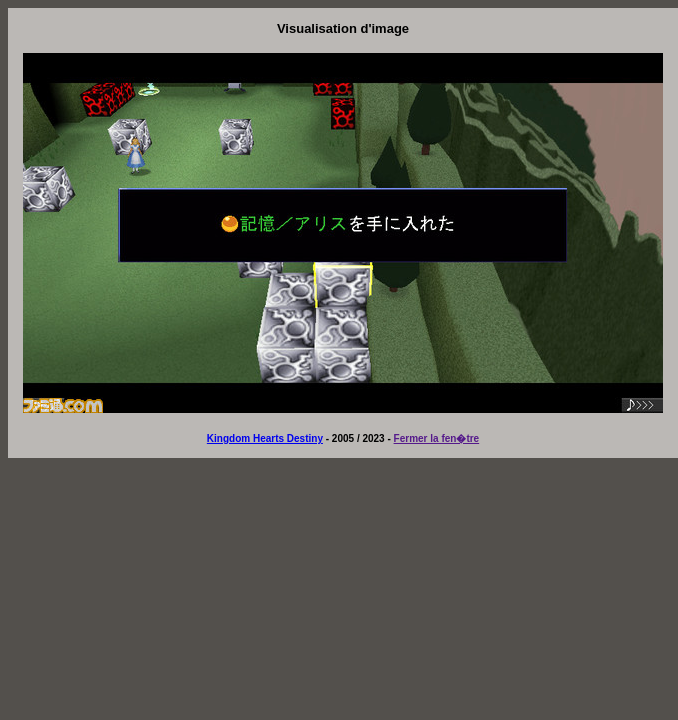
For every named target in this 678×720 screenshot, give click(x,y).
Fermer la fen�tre (437, 438)
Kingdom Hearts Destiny (265, 438)
